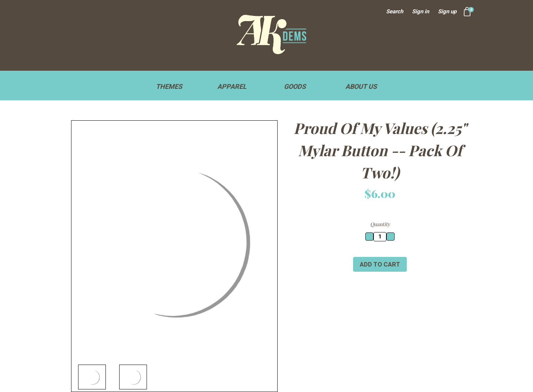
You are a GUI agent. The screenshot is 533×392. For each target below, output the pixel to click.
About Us (361, 86)
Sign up (447, 11)
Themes (172, 86)
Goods (298, 86)
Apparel (235, 86)
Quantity (380, 224)
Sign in (420, 11)
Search (395, 11)
